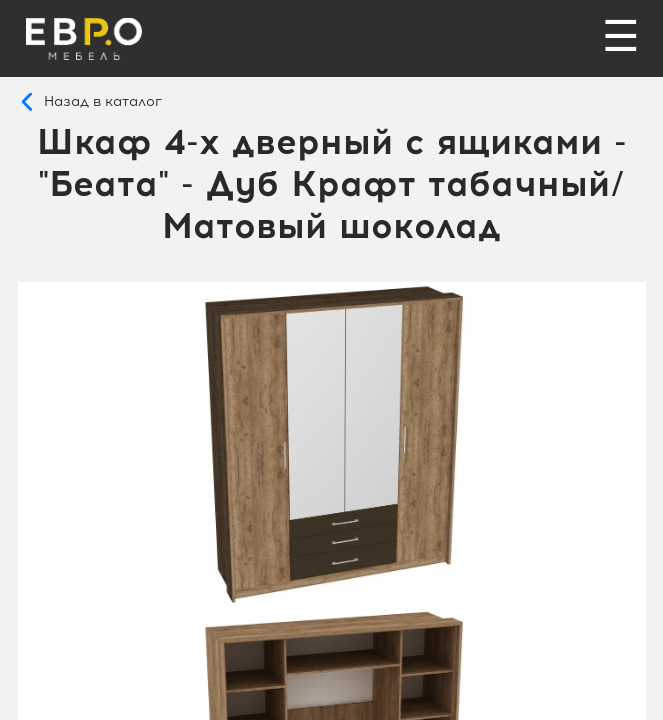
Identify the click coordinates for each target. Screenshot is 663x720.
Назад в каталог (103, 101)
